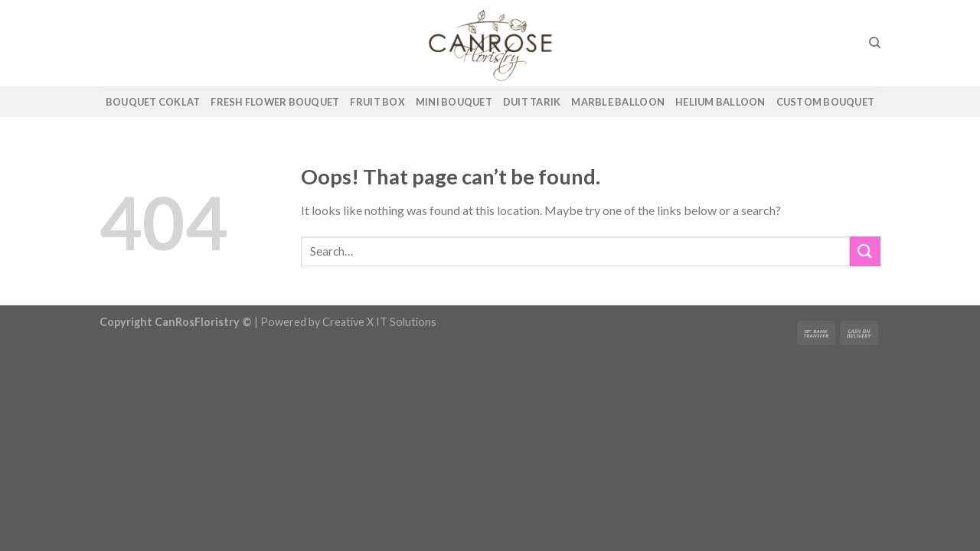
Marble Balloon (618, 102)
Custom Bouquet (826, 102)
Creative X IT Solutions (379, 322)
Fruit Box (377, 102)
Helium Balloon (720, 102)
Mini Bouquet (454, 102)
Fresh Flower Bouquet (275, 102)
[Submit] (865, 251)
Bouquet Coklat (153, 102)
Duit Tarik (532, 102)
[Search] (875, 43)
